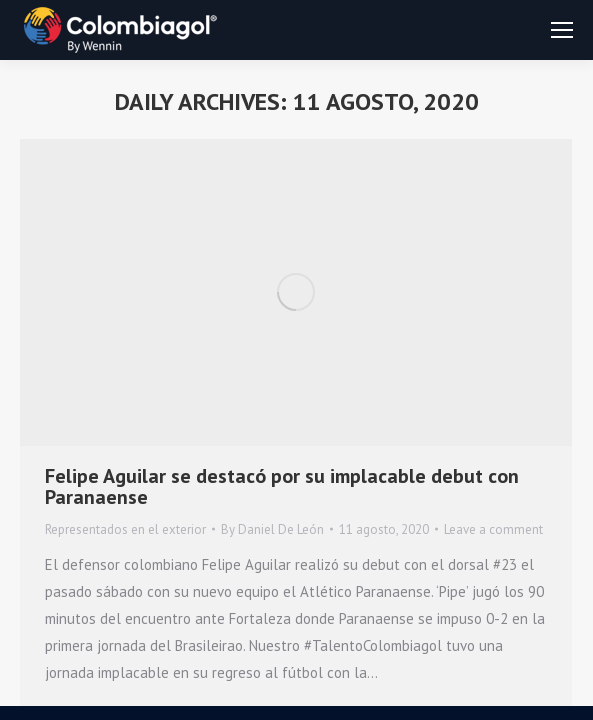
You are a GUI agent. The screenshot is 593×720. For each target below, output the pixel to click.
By (272, 529)
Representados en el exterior (125, 529)
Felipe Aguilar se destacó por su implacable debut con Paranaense (282, 487)
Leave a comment (493, 529)
